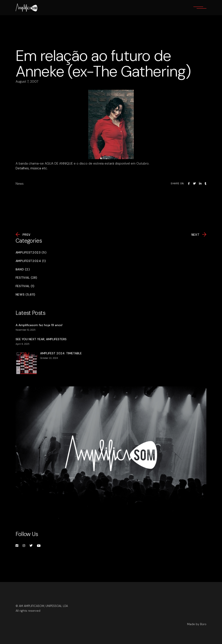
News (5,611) (25, 295)
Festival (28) (26, 278)
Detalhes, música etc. (32, 168)
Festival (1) (25, 286)
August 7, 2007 (27, 82)
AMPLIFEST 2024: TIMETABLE (61, 353)
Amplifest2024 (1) (31, 261)
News (20, 184)
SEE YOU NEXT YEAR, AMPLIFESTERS (41, 339)
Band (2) (23, 269)
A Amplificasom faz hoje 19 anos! (39, 325)
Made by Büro (197, 624)
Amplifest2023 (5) (31, 253)
